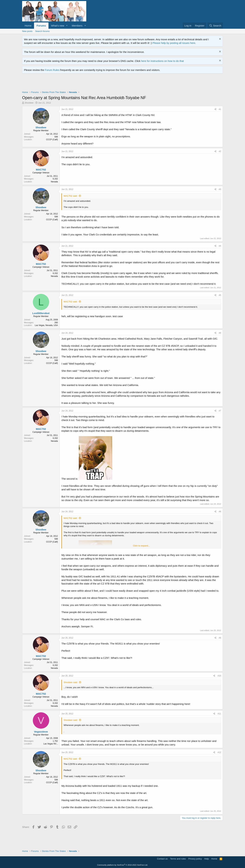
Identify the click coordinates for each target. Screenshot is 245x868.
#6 (220, 333)
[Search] (215, 26)
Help (207, 859)
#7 (220, 411)
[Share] (215, 109)
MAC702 (41, 170)
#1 (220, 109)
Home (28, 26)
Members (77, 26)
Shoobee (29, 103)
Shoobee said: (71, 682)
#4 (220, 246)
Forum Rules (52, 70)
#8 (220, 512)
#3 (220, 189)
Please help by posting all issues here (174, 43)
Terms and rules (178, 859)
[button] (67, 26)
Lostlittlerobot (41, 313)
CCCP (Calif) (52, 140)
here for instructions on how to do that (162, 61)
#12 (219, 752)
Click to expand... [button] (141, 546)
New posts (27, 31)
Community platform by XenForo (122, 865)
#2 (220, 151)
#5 (220, 295)
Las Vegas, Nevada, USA (46, 325)
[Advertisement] (84, 83)
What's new (58, 26)
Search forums (42, 31)
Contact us (162, 859)
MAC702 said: (71, 196)
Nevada (54, 182)
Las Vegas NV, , (51, 744)
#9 (220, 638)
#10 (219, 676)
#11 (219, 714)
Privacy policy (195, 859)
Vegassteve (41, 732)
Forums (41, 26)
